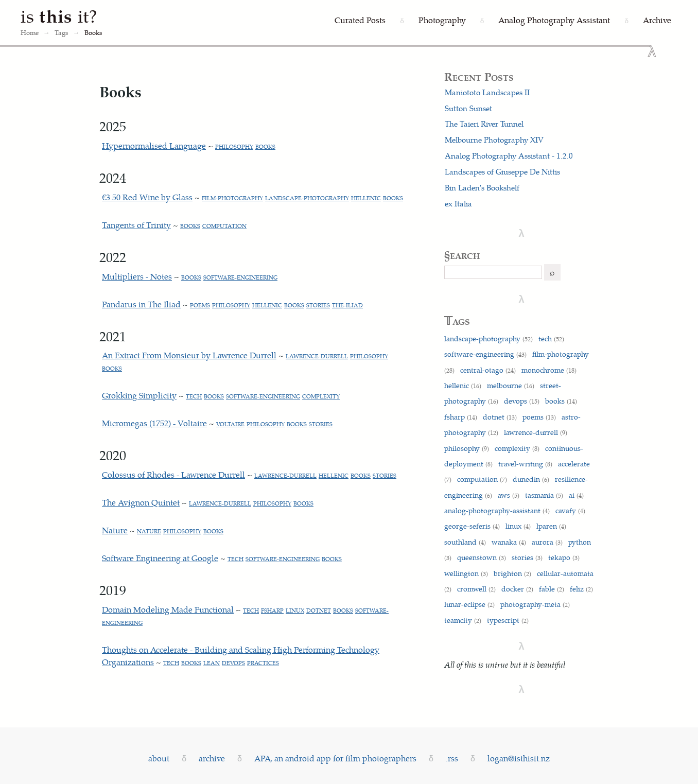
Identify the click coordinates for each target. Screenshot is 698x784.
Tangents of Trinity (136, 225)
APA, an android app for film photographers (335, 758)
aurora (547, 542)
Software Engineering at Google (160, 558)
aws (509, 495)
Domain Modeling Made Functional (168, 609)
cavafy (570, 510)
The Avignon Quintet (141, 502)
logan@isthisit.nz (519, 758)
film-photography (232, 198)
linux (295, 610)
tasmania (544, 495)
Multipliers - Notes (137, 276)
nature (149, 531)
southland (465, 542)
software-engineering (240, 277)
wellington (466, 573)
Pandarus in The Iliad (141, 304)
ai (576, 495)
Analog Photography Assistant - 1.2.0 (509, 155)
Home (30, 32)
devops (233, 663)
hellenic (366, 198)
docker (517, 588)
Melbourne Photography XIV (494, 140)
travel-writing (525, 463)
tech (194, 396)
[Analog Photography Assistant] (554, 21)
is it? (59, 15)
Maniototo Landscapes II (487, 92)
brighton (512, 573)
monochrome (549, 370)
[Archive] (657, 21)
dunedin (531, 479)
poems (200, 305)
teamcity (463, 620)
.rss (452, 758)
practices (263, 663)
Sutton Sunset (468, 108)
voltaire (230, 424)
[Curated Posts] (360, 21)
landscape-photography (307, 198)
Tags (62, 32)
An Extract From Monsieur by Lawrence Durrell (189, 355)
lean (212, 663)
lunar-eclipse (469, 604)
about (159, 758)
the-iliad (347, 305)
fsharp (272, 610)
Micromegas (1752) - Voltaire (154, 423)
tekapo (564, 557)
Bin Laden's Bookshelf (482, 187)
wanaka (509, 542)
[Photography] (442, 21)
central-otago (488, 370)
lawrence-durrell (317, 356)
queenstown (482, 557)
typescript (508, 620)
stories (318, 305)
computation (224, 226)
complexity (321, 396)
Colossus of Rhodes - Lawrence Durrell (173, 474)
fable (552, 588)
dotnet (319, 610)
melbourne (511, 385)
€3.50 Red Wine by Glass (147, 197)
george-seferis (472, 526)
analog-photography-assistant (497, 510)
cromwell (476, 588)
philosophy (234, 146)
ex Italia (458, 203)
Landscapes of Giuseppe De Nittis (502, 171)
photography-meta (535, 604)
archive (212, 758)
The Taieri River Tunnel (484, 124)
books (265, 146)
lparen (551, 526)
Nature (115, 530)
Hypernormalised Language (154, 145)
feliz (581, 588)
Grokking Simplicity (139, 395)
